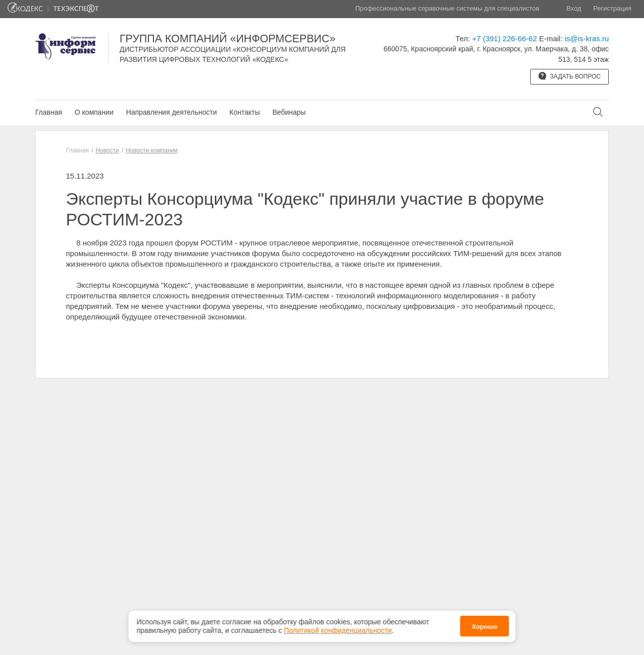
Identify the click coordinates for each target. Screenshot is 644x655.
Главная (49, 112)
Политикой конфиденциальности (338, 630)
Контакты (245, 112)
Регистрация (612, 8)
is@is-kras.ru (587, 38)
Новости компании (152, 150)
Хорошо (484, 627)
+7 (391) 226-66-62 (504, 38)
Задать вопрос (570, 76)
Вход (574, 8)
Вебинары (289, 112)
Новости (107, 150)
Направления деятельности (172, 112)
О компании (94, 112)
